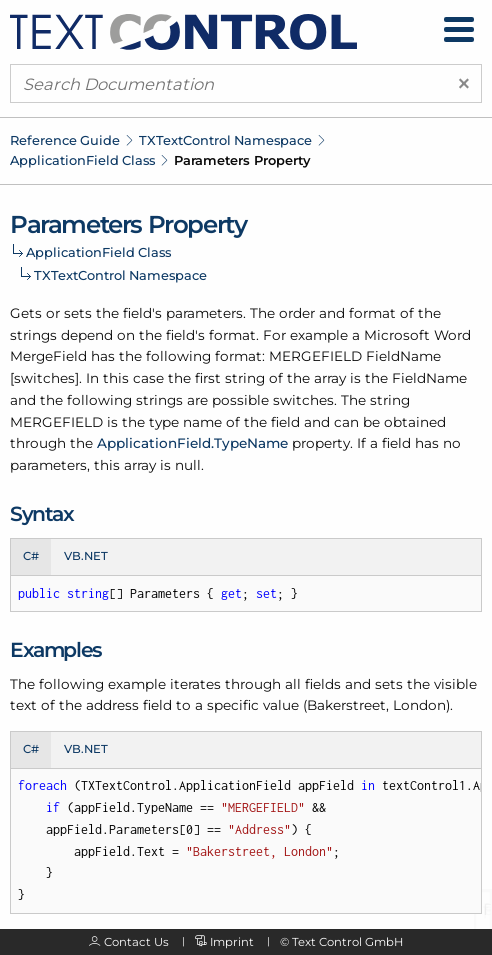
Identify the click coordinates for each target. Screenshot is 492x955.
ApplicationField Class (82, 160)
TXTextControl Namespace (225, 140)
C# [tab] (31, 556)
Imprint (232, 942)
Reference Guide (65, 140)
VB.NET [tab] (86, 556)
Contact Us (136, 942)
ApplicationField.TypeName (192, 443)
